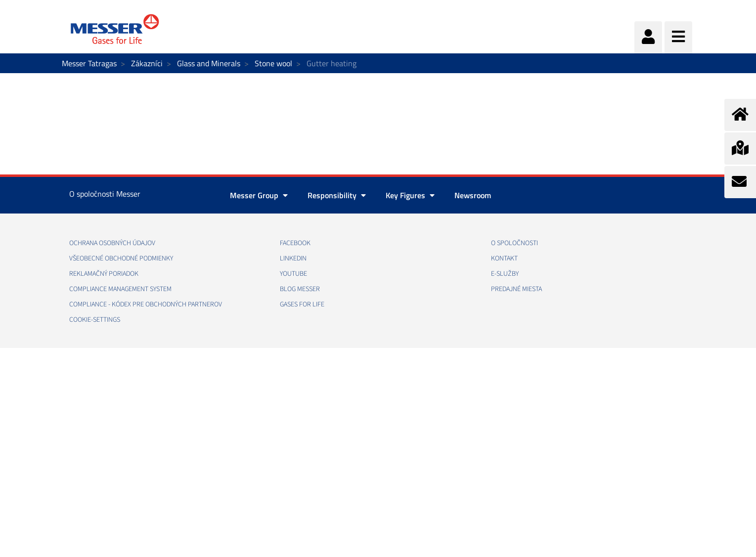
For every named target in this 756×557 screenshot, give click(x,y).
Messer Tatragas (89, 63)
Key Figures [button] (410, 195)
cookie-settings (95, 320)
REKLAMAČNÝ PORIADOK (104, 274)
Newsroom (473, 195)
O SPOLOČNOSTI (514, 243)
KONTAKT (504, 258)
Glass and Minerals (209, 63)
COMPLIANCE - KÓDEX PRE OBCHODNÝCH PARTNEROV (146, 304)
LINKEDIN (293, 258)
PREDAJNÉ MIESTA (516, 289)
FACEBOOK (295, 243)
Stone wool (273, 63)
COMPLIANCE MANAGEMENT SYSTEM (120, 289)
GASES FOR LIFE (302, 304)
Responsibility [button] (337, 195)
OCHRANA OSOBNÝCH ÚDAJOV (112, 243)
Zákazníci (147, 63)
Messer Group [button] (259, 195)
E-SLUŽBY (505, 274)
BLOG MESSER (300, 289)
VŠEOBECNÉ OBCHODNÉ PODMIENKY (121, 258)
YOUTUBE (293, 274)
